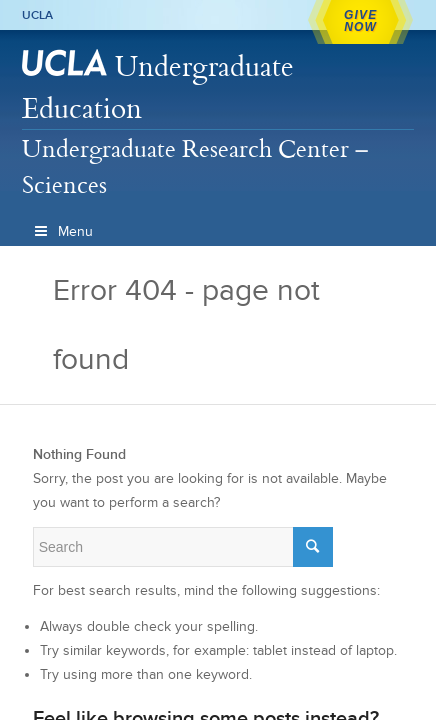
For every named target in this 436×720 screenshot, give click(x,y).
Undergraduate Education (158, 86)
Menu (63, 231)
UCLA (37, 15)
